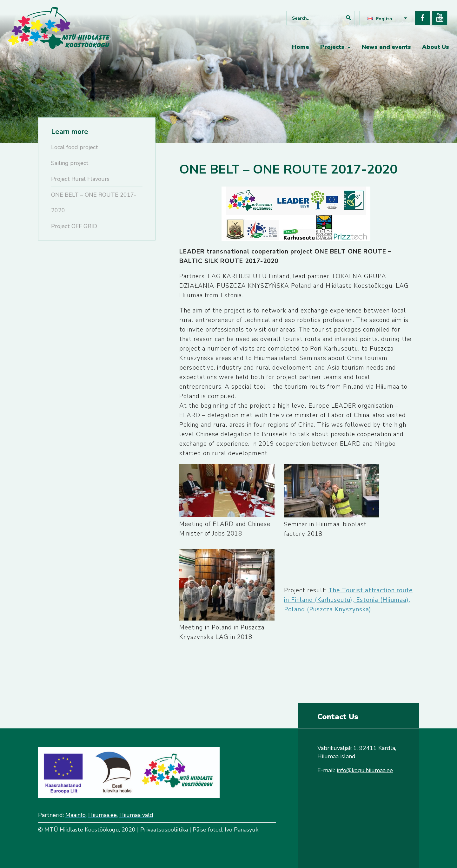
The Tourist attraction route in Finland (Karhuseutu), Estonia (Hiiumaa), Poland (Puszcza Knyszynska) (348, 600)
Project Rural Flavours (80, 179)
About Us (436, 47)
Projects (332, 47)
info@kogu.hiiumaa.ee (365, 770)
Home (301, 47)
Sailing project (70, 163)
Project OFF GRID (74, 226)
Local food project (75, 147)
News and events (386, 47)
